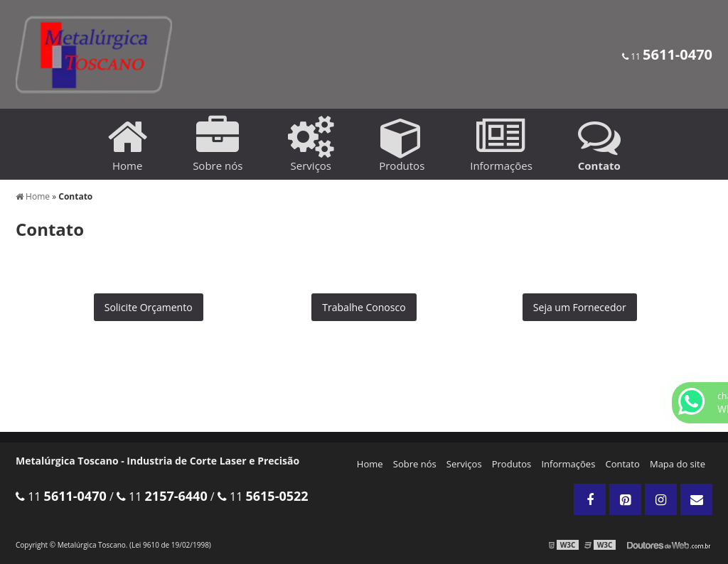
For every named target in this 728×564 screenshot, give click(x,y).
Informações (568, 464)
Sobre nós (415, 464)
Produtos (512, 464)
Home (370, 464)
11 (667, 56)
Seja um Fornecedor (580, 307)
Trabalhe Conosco (364, 307)
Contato (623, 464)
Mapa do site (678, 464)
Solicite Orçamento (149, 307)
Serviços (464, 464)
